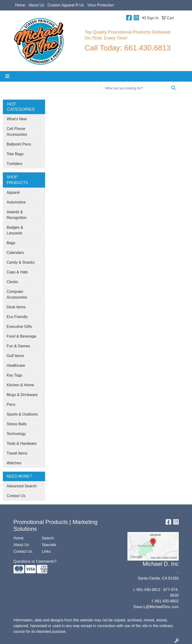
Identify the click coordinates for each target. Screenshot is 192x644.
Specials (49, 545)
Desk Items (16, 307)
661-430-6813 (148, 590)
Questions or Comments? (35, 561)
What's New (17, 119)
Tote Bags (15, 154)
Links (46, 551)
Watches (14, 463)
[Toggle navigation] (7, 76)
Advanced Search (22, 486)
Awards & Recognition (17, 215)
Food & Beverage (21, 336)
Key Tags (14, 375)
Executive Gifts (19, 327)
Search (48, 538)
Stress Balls (17, 424)
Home (20, 5)
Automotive (16, 202)
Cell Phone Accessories (17, 132)
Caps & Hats (17, 272)
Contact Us (16, 496)
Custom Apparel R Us (66, 5)
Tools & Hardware (22, 443)
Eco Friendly (17, 317)
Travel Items (17, 453)
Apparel (13, 192)
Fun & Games (18, 346)
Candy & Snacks (21, 262)
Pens (11, 404)
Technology (16, 434)
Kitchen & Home (20, 385)
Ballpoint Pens (19, 144)
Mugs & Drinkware (22, 395)
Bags (11, 243)
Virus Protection (101, 5)
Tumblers (14, 164)
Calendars (15, 253)
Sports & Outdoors (22, 414)
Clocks (12, 282)
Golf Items (15, 356)
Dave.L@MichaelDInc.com (156, 607)
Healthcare (16, 366)
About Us (36, 5)
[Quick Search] (134, 88)
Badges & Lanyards (15, 230)
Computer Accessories (17, 294)
